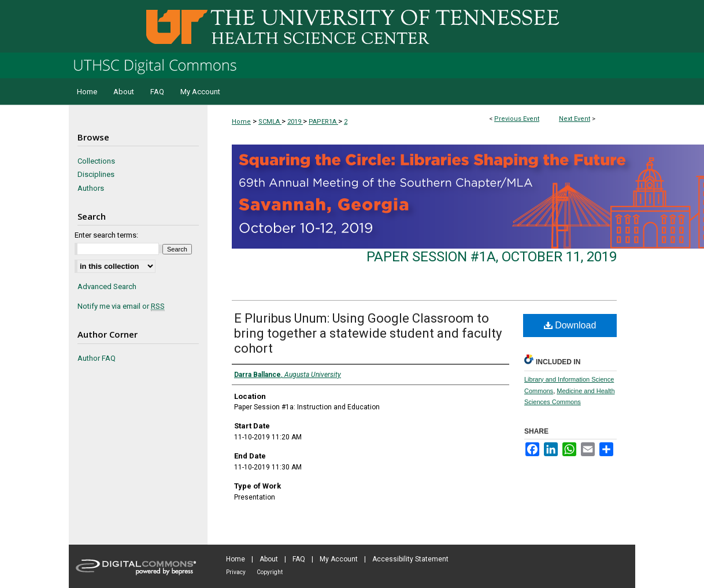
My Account (339, 559)
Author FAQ (97, 358)
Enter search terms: (106, 235)
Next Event (575, 119)
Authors (91, 188)
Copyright (270, 572)
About (269, 559)
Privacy (236, 572)
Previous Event (517, 119)
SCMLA (270, 122)
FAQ (299, 559)
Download (570, 325)
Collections (96, 161)
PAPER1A (323, 122)
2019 (295, 122)
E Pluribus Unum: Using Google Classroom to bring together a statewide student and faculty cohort (368, 333)
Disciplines (96, 174)
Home (241, 122)
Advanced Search (107, 286)
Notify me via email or (121, 306)
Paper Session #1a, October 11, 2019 (492, 257)
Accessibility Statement (410, 559)
